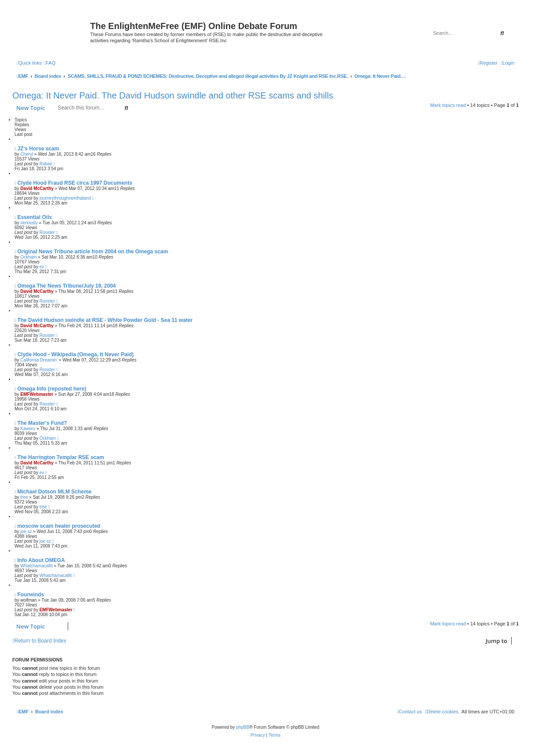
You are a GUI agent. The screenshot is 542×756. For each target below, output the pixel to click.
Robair (46, 164)
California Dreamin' (39, 360)
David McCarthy (37, 188)
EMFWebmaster (37, 394)
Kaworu (28, 429)
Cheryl (27, 154)
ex (42, 267)
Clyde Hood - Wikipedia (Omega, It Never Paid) (75, 354)
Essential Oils (35, 217)
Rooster (47, 232)
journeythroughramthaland (65, 198)
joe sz (26, 531)
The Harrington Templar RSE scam (60, 457)
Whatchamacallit (36, 566)
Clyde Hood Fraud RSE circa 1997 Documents (75, 183)
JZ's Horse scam (38, 149)
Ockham (28, 257)
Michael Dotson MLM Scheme (54, 492)
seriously (29, 223)
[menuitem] (50, 63)
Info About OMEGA (41, 560)
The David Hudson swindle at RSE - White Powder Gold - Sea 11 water (105, 320)
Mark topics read (448, 105)
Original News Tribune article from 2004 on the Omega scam (93, 252)
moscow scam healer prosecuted (59, 526)
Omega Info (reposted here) (52, 389)
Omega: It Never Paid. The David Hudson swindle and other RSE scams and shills (173, 95)
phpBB (243, 727)
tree (24, 497)
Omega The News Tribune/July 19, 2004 (66, 286)
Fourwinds (31, 595)
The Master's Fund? (42, 423)
